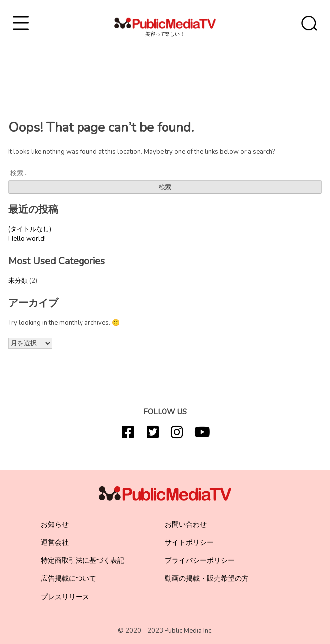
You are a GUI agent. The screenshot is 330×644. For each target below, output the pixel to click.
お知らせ (55, 524)
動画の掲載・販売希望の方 (207, 579)
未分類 (18, 281)
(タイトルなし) (30, 229)
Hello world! (27, 239)
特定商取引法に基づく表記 (82, 561)
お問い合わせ (186, 524)
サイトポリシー (189, 542)
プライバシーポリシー (200, 561)
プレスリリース (65, 597)
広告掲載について (69, 579)
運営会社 (55, 542)
